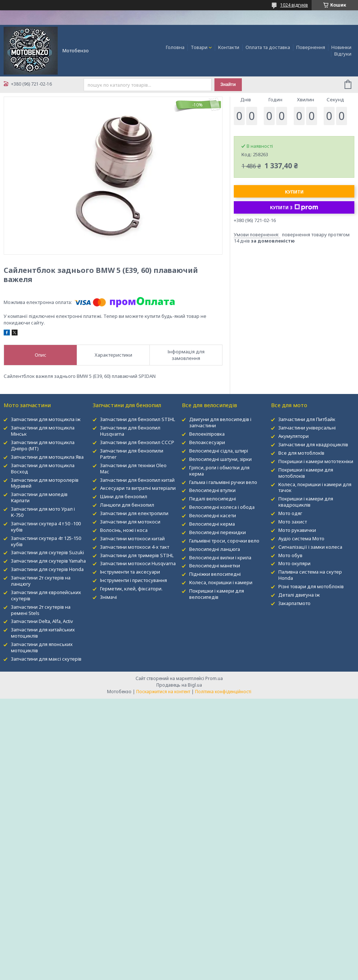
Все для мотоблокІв (301, 453)
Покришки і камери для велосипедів (217, 594)
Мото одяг (290, 513)
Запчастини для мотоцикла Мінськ (43, 431)
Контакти (229, 47)
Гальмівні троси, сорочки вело (224, 541)
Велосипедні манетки (215, 566)
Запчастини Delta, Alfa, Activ (42, 621)
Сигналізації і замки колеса (310, 547)
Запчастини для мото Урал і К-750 (43, 512)
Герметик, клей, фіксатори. (131, 589)
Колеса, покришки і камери (221, 582)
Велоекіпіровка (207, 434)
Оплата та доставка (268, 47)
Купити (294, 192)
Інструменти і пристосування (134, 580)
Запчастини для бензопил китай (137, 480)
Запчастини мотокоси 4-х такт (135, 547)
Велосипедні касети (213, 515)
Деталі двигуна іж (299, 595)
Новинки (341, 47)
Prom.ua (214, 678)
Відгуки (343, 54)
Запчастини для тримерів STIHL (137, 555)
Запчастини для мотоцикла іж (46, 419)
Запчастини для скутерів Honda (47, 569)
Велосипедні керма (212, 524)
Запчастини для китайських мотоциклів (43, 633)
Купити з (294, 207)
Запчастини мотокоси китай (132, 538)
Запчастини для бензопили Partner (132, 454)
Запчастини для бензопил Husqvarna (130, 431)
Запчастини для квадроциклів (313, 444)
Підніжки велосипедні (215, 574)
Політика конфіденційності (223, 692)
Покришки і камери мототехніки (316, 461)
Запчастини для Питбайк (307, 419)
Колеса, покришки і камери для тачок (315, 487)
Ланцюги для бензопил (127, 505)
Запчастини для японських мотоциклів (42, 647)
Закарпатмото (294, 603)
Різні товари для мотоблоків (311, 586)
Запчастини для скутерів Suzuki (47, 552)
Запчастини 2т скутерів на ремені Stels (41, 610)
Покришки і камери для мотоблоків (306, 473)
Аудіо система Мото (301, 538)
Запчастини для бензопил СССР (137, 442)
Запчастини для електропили (134, 513)
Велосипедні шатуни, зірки (220, 459)
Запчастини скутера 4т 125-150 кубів (46, 541)
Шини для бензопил (124, 496)
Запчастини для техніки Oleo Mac (133, 468)
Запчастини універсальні (307, 428)
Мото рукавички (297, 530)
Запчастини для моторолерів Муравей (45, 483)
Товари (199, 47)
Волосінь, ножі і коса (124, 530)
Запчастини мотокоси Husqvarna (138, 563)
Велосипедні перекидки (218, 532)
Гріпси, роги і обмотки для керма (219, 471)
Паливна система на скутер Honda (310, 575)
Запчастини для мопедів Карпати (39, 497)
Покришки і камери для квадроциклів (306, 502)
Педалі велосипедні (213, 499)
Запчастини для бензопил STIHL (138, 419)
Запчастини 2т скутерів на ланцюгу (41, 581)
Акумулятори (294, 436)
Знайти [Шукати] (228, 85)
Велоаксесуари (207, 442)
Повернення (311, 47)
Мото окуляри (294, 563)
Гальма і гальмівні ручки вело (223, 482)
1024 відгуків (294, 5)
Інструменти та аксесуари (130, 572)
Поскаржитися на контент (163, 692)
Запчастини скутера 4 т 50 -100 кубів (46, 527)
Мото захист (293, 522)
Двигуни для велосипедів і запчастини (220, 422)
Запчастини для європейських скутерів (46, 595)
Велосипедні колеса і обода (222, 507)
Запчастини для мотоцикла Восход (43, 468)
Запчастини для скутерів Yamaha (48, 561)
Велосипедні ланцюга (215, 549)
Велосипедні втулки (212, 490)
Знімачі (108, 597)
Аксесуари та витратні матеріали (138, 488)
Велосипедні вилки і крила (220, 557)
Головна (175, 47)
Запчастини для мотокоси (130, 522)
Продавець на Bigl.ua (179, 685)
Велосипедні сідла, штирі (219, 451)
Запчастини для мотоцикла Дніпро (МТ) (43, 445)
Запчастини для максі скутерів (46, 659)
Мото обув (290, 555)
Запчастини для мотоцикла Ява (47, 457)
